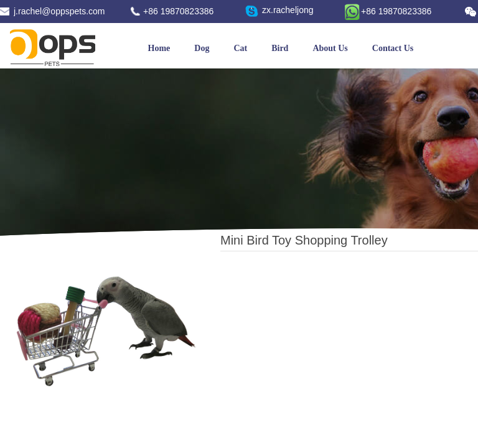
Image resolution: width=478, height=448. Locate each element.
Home (159, 48)
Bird (280, 48)
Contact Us (393, 48)
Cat (240, 48)
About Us (330, 48)
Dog (202, 48)
